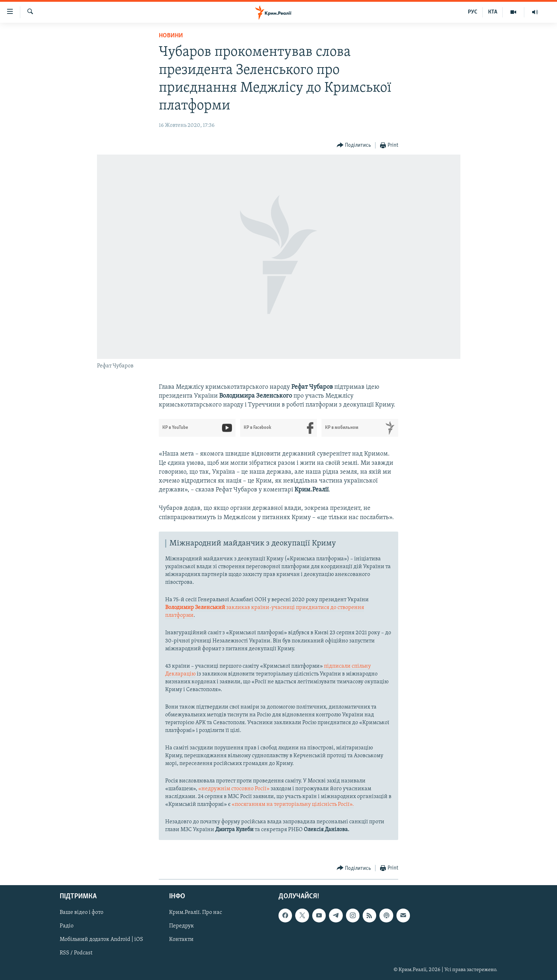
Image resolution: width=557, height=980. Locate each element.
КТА (493, 12)
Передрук (182, 926)
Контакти (181, 939)
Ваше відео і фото (82, 912)
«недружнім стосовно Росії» (234, 789)
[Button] (354, 146)
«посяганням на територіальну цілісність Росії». (293, 804)
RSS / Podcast (76, 953)
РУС (473, 12)
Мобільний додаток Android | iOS (101, 939)
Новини (171, 36)
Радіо (67, 926)
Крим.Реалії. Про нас (196, 912)
